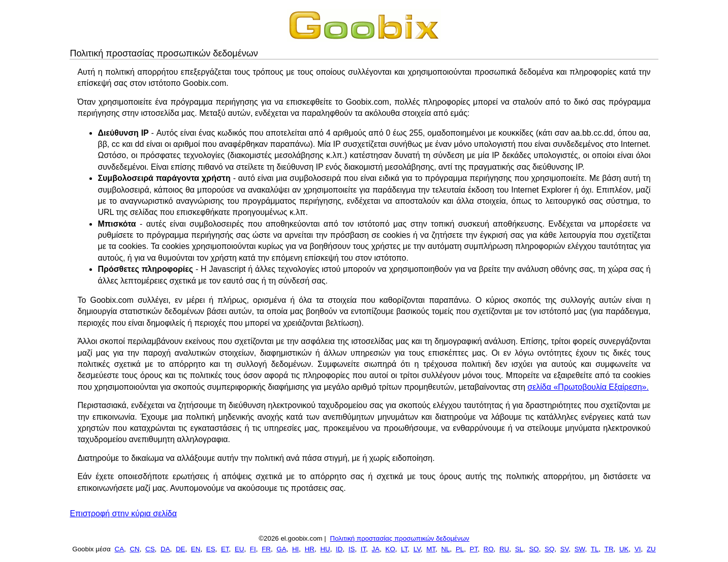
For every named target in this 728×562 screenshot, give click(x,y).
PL (460, 549)
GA (281, 549)
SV (565, 549)
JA (376, 549)
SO (534, 549)
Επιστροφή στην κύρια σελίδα (123, 513)
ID (339, 549)
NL (445, 549)
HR (310, 549)
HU (325, 549)
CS (150, 549)
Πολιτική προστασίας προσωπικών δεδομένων (400, 538)
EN (196, 549)
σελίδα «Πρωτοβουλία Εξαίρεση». (588, 387)
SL (519, 549)
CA (120, 549)
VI (638, 549)
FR (266, 549)
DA (165, 549)
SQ (549, 549)
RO (489, 549)
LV (417, 549)
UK (624, 549)
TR (609, 549)
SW (580, 549)
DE (181, 549)
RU (504, 549)
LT (404, 549)
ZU (651, 549)
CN (134, 549)
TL (595, 549)
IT (363, 549)
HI (295, 549)
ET (225, 549)
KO (390, 549)
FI (253, 549)
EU (240, 549)
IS (352, 549)
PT (474, 549)
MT (431, 549)
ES (211, 549)
